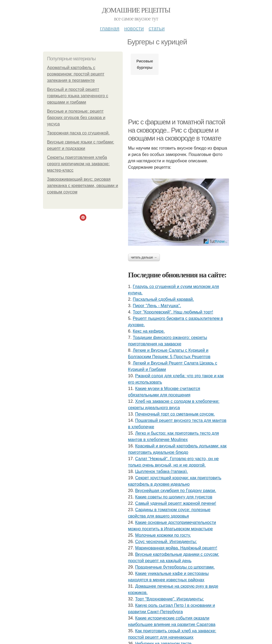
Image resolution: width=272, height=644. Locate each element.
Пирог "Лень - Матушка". (157, 306)
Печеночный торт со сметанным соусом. (175, 414)
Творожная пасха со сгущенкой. (78, 133)
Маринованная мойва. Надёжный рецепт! (176, 548)
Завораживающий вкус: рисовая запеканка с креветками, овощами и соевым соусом (82, 186)
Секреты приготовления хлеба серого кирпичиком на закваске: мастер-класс (78, 164)
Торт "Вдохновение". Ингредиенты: (170, 599)
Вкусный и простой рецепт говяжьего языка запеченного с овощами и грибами (78, 96)
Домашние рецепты (136, 10)
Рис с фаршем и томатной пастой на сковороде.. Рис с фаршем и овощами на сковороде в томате (177, 130)
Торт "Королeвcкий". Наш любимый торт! (173, 312)
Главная (110, 28)
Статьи (156, 28)
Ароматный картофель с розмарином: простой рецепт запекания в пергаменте (76, 74)
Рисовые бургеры (145, 64)
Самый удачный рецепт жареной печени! (176, 503)
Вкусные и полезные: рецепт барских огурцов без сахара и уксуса (76, 118)
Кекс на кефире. (149, 331)
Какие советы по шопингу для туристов (174, 497)
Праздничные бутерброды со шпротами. (175, 567)
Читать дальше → (144, 257)
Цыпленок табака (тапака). (162, 471)
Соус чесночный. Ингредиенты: (166, 542)
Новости (134, 28)
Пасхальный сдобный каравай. (163, 299)
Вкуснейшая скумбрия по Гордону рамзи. (176, 491)
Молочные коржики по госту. (163, 535)
